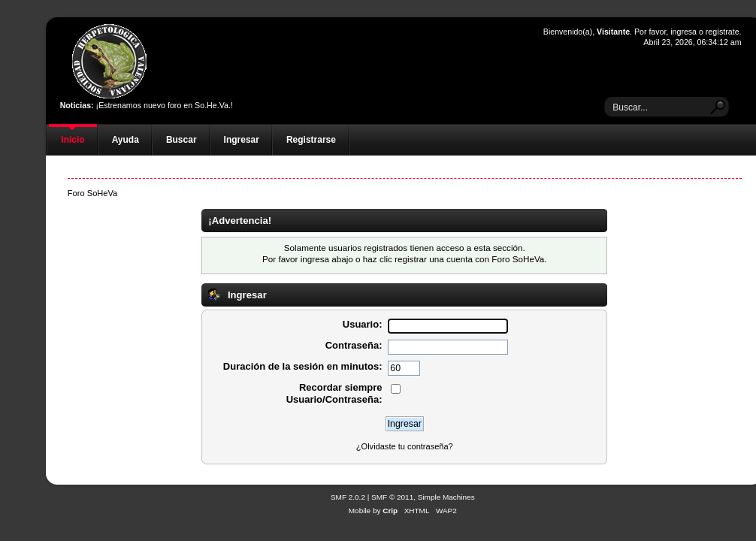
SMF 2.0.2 (348, 497)
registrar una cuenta (434, 259)
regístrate (723, 32)
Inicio (73, 140)
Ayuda (125, 140)
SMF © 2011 (392, 497)
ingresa (683, 32)
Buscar (181, 140)
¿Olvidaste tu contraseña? (405, 446)
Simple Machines (446, 497)
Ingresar (242, 140)
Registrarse (311, 140)
